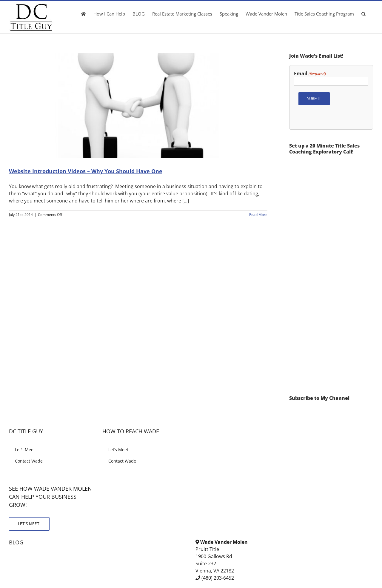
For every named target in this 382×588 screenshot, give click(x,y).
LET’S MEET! (29, 524)
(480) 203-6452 (218, 578)
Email (310, 74)
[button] (363, 14)
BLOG (16, 542)
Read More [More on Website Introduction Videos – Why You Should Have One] (258, 215)
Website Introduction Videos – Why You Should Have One (86, 171)
